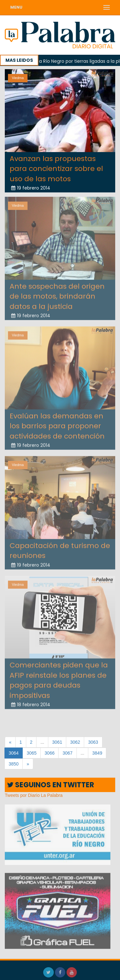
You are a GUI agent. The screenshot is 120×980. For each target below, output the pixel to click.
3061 (57, 742)
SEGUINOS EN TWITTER (51, 785)
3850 (14, 764)
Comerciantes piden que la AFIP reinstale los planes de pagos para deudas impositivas (59, 679)
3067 (67, 753)
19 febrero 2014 (31, 188)
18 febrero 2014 (31, 703)
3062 (75, 742)
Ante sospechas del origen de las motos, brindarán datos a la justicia (57, 295)
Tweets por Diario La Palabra (34, 795)
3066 (49, 753)
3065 (32, 753)
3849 (97, 753)
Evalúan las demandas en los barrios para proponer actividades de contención (57, 425)
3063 (93, 742)
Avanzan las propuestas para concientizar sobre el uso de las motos (56, 169)
